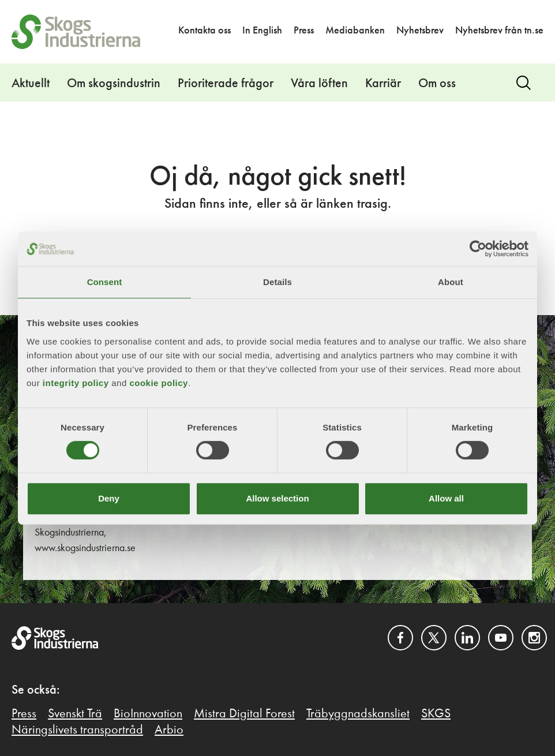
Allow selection (277, 498)
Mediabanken (355, 31)
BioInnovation (148, 714)
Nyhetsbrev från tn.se (499, 31)
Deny (109, 498)
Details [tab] (277, 282)
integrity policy (76, 383)
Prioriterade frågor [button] (226, 84)
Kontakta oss (205, 31)
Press (304, 31)
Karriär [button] (383, 84)
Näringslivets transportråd (77, 730)
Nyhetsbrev (420, 31)
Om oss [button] (437, 84)
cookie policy (159, 383)
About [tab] (451, 282)
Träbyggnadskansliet (358, 714)
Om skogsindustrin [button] (114, 84)
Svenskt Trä (75, 714)
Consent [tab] (105, 282)
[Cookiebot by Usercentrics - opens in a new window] (478, 249)
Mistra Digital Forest (244, 714)
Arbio (169, 730)
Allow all (446, 498)
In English (262, 31)
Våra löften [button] (319, 84)
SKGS (436, 714)
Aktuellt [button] (31, 84)
